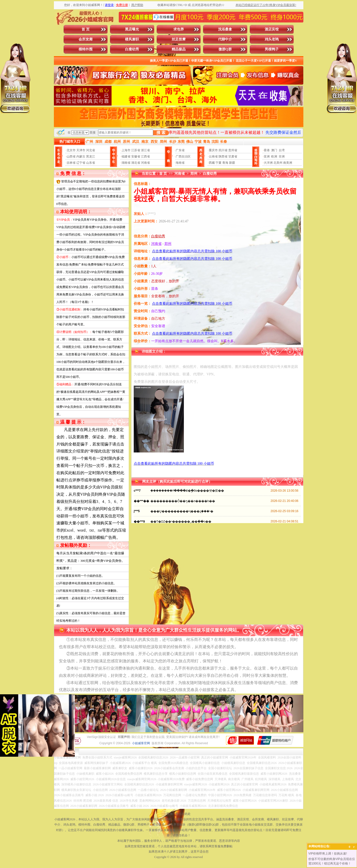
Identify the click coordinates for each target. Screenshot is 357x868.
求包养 (179, 29)
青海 (225, 163)
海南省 (180, 163)
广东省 (180, 150)
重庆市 (213, 150)
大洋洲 (268, 163)
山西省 (71, 156)
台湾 (282, 150)
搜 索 (161, 133)
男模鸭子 (272, 49)
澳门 (274, 150)
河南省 (145, 163)
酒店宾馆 (272, 29)
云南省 (213, 156)
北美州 (278, 163)
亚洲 (267, 156)
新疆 (232, 163)
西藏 (212, 163)
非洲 (282, 156)
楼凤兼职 (132, 39)
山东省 (91, 163)
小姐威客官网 (141, 743)
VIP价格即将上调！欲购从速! (328, 854)
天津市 (81, 150)
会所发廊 (86, 39)
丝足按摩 (179, 39)
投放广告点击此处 (179, 814)
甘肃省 (233, 156)
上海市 (126, 150)
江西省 (145, 156)
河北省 (91, 150)
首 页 (86, 29)
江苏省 (136, 150)
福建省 (126, 156)
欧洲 (274, 156)
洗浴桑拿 (225, 29)
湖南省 (126, 163)
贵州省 (233, 150)
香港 (267, 150)
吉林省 (71, 163)
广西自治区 (183, 156)
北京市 (71, 150)
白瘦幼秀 (132, 49)
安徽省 (136, 156)
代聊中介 (225, 39)
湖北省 (136, 163)
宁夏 (219, 163)
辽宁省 (81, 163)
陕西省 (223, 156)
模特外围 (86, 49)
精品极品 (179, 49)
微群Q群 (225, 49)
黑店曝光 (132, 29)
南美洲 (288, 163)
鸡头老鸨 (272, 39)
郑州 (194, 174)
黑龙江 (91, 156)
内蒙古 (81, 156)
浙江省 (145, 150)
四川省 (223, 150)
